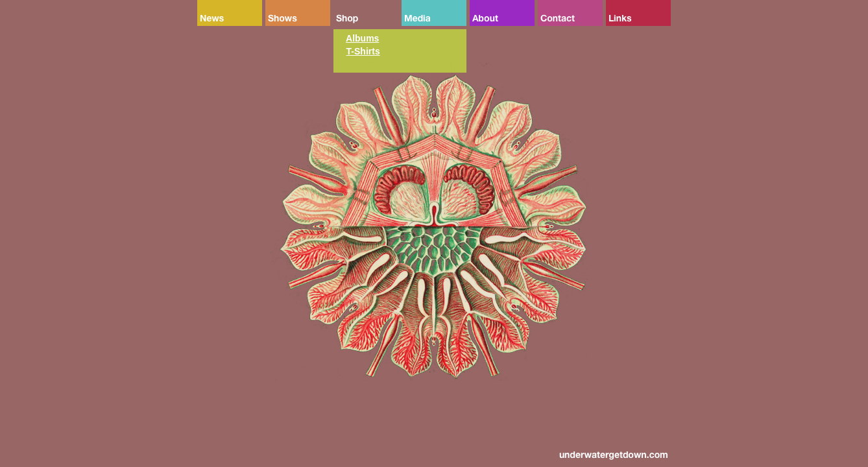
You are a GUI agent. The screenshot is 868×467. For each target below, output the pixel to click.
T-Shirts (363, 51)
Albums (362, 38)
